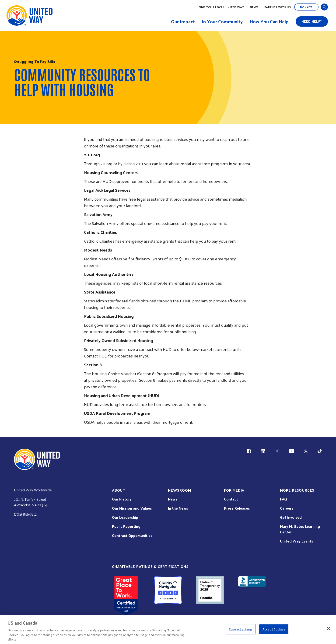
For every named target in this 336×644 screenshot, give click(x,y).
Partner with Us (278, 7)
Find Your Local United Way (221, 7)
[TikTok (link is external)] (320, 451)
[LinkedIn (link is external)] (263, 451)
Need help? (312, 21)
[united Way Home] (37, 459)
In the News (178, 508)
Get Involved (291, 517)
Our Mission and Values (132, 508)
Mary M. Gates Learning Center (300, 529)
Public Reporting (126, 526)
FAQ (283, 499)
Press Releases (237, 508)
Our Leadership (125, 517)
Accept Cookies (274, 629)
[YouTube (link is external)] (291, 451)
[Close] (329, 629)
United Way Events (297, 541)
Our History (122, 499)
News (254, 7)
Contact (231, 499)
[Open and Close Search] (324, 7)
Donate (306, 7)
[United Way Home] (29, 16)
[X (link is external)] (306, 451)
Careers (287, 508)
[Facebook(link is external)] (249, 451)
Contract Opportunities (132, 535)
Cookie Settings (241, 629)
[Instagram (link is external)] (277, 451)
